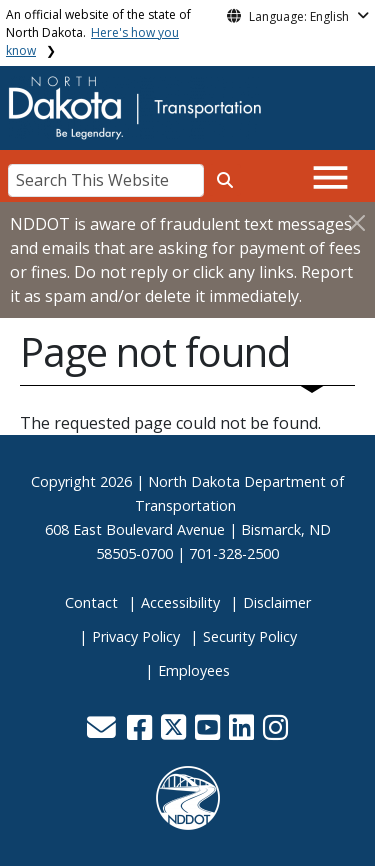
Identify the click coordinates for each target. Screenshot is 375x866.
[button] (104, 732)
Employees (194, 670)
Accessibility (180, 602)
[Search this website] (225, 180)
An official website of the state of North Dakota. (98, 32)
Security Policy (250, 636)
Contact (91, 602)
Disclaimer (277, 602)
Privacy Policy (136, 636)
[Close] (357, 222)
